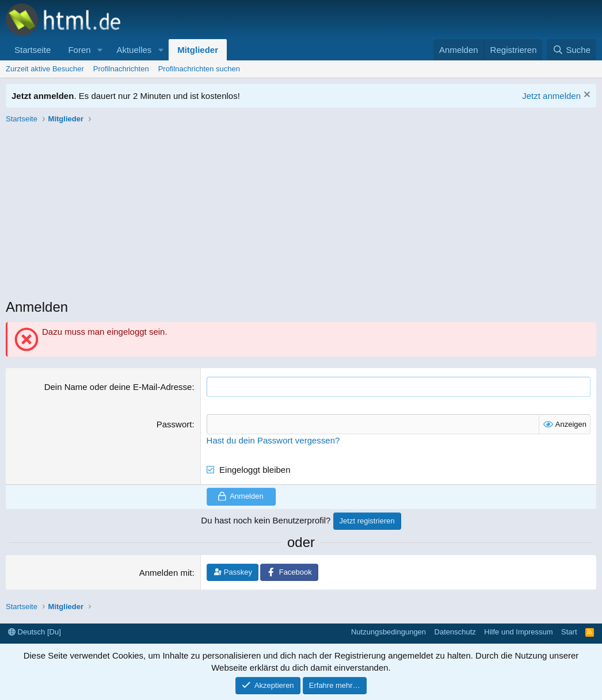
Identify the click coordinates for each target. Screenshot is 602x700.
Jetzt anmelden (551, 96)
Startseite (33, 50)
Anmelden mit (166, 573)
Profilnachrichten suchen (199, 69)
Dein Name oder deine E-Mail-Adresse (118, 387)
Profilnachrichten (121, 69)
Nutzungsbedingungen (388, 632)
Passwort (174, 424)
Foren (79, 50)
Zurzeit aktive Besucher (45, 69)
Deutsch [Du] (35, 632)
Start (569, 632)
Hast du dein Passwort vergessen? (273, 440)
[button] (100, 50)
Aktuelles (134, 50)
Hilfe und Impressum (518, 632)
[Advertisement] (301, 214)
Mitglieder (198, 50)
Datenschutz (455, 632)
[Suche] (571, 50)
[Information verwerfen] (586, 96)
